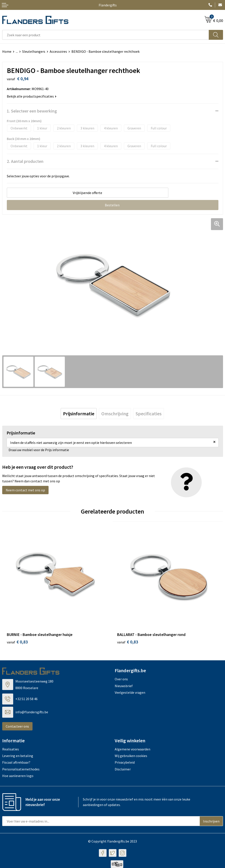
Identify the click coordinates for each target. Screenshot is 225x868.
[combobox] (106, 35)
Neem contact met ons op (25, 490)
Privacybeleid (125, 762)
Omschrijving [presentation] (115, 414)
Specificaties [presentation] (149, 414)
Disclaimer (123, 769)
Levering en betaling (18, 756)
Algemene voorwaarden (132, 749)
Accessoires (58, 51)
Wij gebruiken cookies (131, 756)
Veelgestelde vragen (130, 692)
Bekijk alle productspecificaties (32, 96)
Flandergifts (108, 5)
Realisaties (11, 749)
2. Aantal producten (25, 161)
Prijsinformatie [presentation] (79, 414)
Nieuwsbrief (124, 686)
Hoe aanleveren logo (18, 776)
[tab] (79, 414)
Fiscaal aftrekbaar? (16, 762)
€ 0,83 (17, 642)
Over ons (121, 679)
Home (7, 51)
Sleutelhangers (34, 51)
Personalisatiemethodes (21, 769)
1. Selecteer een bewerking (32, 111)
